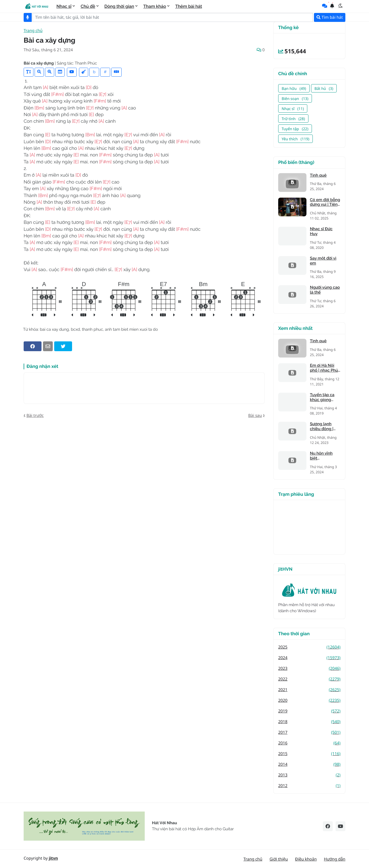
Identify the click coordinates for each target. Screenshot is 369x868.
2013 (309, 775)
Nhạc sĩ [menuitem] (64, 6)
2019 (309, 711)
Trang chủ (33, 31)
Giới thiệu (279, 859)
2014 (309, 764)
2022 (309, 679)
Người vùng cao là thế (325, 290)
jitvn (53, 858)
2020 (309, 700)
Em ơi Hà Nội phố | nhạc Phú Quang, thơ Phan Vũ (324, 368)
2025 (309, 647)
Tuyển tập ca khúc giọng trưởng (322, 398)
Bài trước (35, 416)
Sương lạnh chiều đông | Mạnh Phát (322, 427)
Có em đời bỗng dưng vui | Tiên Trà (325, 203)
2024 (309, 658)
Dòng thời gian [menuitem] (119, 6)
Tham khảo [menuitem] (155, 6)
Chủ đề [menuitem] (88, 6)
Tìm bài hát (330, 17)
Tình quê (318, 175)
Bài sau (255, 416)
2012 (309, 786)
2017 (309, 732)
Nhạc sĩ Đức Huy (321, 231)
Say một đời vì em (323, 261)
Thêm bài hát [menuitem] (189, 6)
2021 (309, 690)
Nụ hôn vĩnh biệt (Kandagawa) (322, 456)
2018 (309, 722)
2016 (309, 743)
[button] (340, 6)
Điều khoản (306, 859)
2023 (309, 669)
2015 (309, 754)
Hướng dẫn (335, 859)
